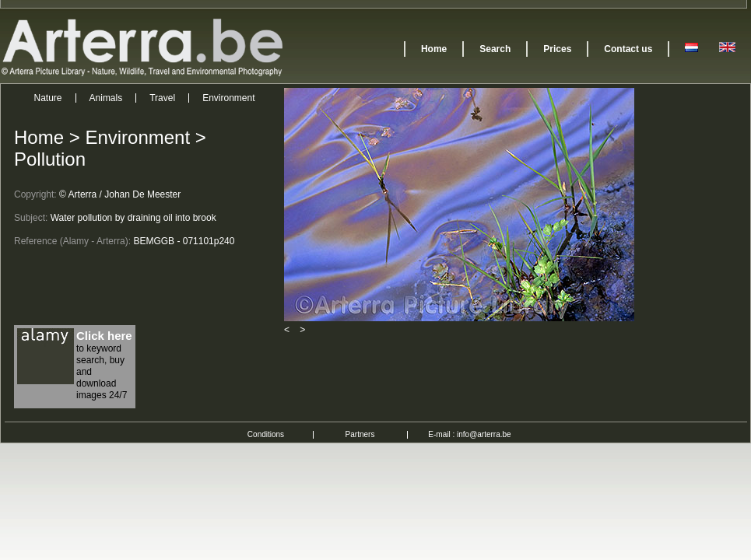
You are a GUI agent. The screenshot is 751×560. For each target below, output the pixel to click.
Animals (106, 98)
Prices (557, 49)
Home (434, 49)
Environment (228, 98)
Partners (360, 434)
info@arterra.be (484, 434)
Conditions (266, 434)
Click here (104, 336)
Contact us (628, 49)
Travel (162, 98)
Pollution (50, 159)
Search (495, 49)
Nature (48, 98)
